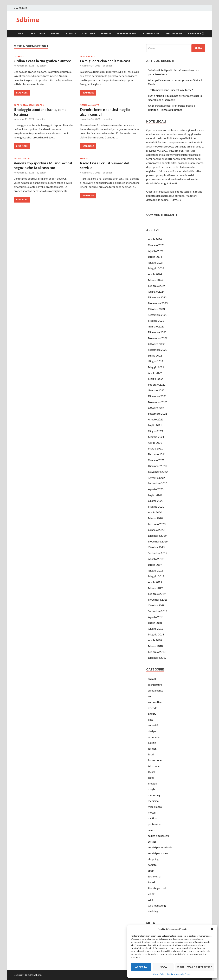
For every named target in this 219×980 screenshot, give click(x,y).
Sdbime (28, 20)
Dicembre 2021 (157, 396)
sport (151, 871)
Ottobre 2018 (156, 605)
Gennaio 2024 (156, 291)
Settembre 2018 (158, 611)
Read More (22, 93)
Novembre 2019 (158, 541)
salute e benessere (159, 836)
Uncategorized (22, 159)
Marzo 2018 (155, 646)
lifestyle (195, 33)
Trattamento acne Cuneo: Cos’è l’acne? (170, 90)
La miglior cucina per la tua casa (105, 61)
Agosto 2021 (156, 419)
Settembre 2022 (158, 350)
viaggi (152, 894)
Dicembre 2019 (157, 536)
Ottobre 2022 (156, 344)
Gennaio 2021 (156, 460)
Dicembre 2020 (157, 466)
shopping (153, 859)
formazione (151, 33)
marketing (154, 795)
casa (20, 33)
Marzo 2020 (155, 518)
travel (151, 882)
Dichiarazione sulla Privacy (179, 974)
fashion (106, 33)
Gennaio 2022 (156, 390)
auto (17, 105)
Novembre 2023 (158, 303)
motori (40, 105)
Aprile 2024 (155, 274)
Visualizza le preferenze (195, 967)
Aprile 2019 (155, 582)
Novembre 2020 (158, 472)
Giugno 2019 (156, 570)
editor (43, 66)
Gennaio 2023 (156, 326)
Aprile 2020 (155, 512)
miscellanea (155, 807)
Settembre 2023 (158, 315)
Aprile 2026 (155, 239)
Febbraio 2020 (157, 524)
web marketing (127, 33)
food (151, 754)
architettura (155, 685)
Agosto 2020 (156, 489)
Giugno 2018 (156, 629)
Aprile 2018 (155, 640)
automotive (174, 33)
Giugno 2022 (156, 361)
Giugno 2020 (156, 501)
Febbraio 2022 (157, 384)
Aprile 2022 (155, 373)
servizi (56, 33)
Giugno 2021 (156, 431)
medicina (85, 105)
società (152, 865)
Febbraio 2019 (157, 594)
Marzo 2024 (155, 280)
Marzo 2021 (155, 448)
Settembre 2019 (158, 553)
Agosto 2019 (156, 559)
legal (151, 778)
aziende (153, 708)
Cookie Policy (159, 974)
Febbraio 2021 (157, 454)
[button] (212, 929)
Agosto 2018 (156, 617)
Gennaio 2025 (156, 245)
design (152, 731)
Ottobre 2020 (156, 477)
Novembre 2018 (158, 599)
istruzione (154, 766)
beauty (152, 714)
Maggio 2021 (156, 437)
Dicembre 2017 (157, 658)
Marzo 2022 (155, 379)
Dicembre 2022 (157, 332)
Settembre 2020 (158, 483)
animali (152, 679)
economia (154, 737)
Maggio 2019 (156, 576)
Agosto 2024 (156, 251)
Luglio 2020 (155, 495)
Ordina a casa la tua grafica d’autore (42, 61)
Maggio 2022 (156, 367)
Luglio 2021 (155, 425)
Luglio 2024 (155, 257)
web (151, 900)
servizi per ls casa (158, 853)
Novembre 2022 (158, 338)
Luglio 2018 (155, 623)
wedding (153, 911)
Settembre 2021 (158, 414)
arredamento (87, 56)
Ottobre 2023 (156, 309)
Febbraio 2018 (157, 652)
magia (152, 789)
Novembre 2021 (158, 402)
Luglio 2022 (155, 355)
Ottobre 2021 (156, 408)
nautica (152, 818)
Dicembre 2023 (157, 297)
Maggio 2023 (156, 321)
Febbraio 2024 (157, 286)
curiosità (88, 33)
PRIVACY (175, 200)
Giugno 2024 (156, 262)
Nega (163, 967)
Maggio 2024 (156, 268)
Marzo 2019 (155, 588)
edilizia (71, 33)
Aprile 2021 (155, 443)
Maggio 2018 (156, 634)
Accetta (141, 967)
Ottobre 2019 (156, 547)
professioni (155, 824)
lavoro (152, 772)
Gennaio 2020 (156, 530)
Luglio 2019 (155, 565)
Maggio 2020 (156, 506)
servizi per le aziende (160, 847)
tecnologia (37, 33)
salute (95, 105)
